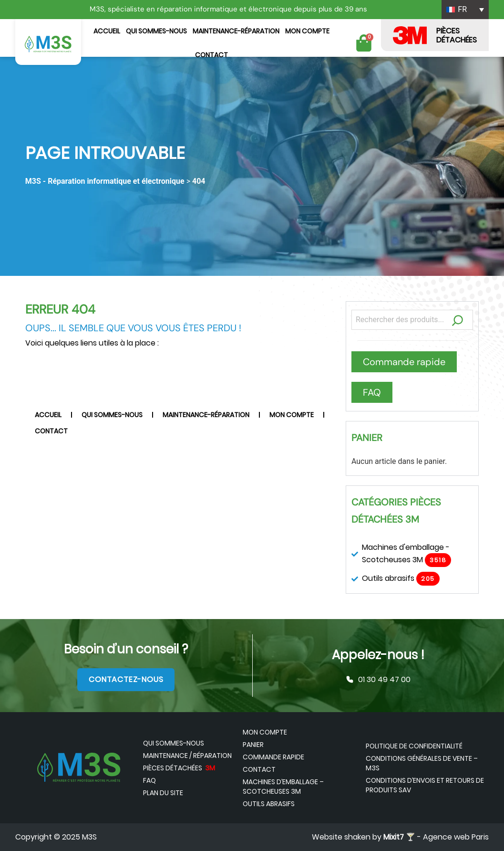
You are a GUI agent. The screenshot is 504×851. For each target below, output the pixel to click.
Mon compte (307, 31)
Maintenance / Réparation (187, 756)
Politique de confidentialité (414, 746)
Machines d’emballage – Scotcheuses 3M (283, 787)
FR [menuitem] (462, 10)
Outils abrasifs (269, 804)
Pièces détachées (179, 768)
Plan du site (163, 793)
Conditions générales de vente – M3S (422, 763)
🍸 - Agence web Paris (436, 837)
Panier (253, 745)
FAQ (149, 780)
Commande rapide (273, 757)
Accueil (107, 31)
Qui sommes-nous (156, 31)
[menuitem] (465, 10)
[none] (465, 10)
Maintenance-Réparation (236, 31)
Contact (211, 55)
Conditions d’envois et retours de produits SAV (425, 785)
